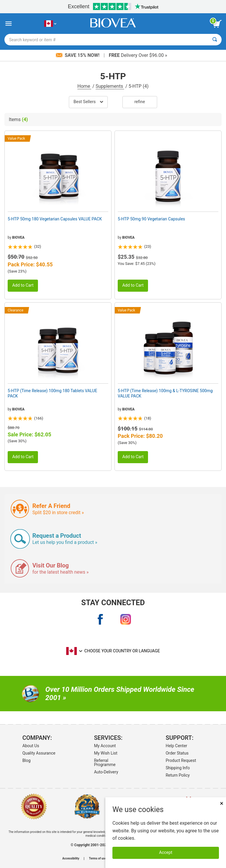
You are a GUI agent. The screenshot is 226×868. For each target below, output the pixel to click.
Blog (26, 760)
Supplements (110, 86)
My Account (105, 746)
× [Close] (222, 803)
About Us (31, 746)
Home (84, 86)
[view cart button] (217, 24)
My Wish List (105, 753)
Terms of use (98, 859)
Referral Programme (105, 763)
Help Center (176, 746)
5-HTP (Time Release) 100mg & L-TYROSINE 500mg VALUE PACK (165, 393)
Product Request (181, 760)
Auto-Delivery (106, 772)
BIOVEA (18, 237)
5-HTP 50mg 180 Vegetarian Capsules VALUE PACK (55, 219)
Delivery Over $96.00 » (138, 55)
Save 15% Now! (78, 55)
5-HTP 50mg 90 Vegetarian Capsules (151, 219)
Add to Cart (23, 285)
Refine (140, 102)
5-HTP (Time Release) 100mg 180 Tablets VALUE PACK (52, 393)
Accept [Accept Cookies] (166, 853)
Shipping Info (178, 768)
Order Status (177, 753)
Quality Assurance (39, 753)
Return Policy (178, 775)
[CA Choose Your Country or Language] (50, 24)
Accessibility (71, 859)
